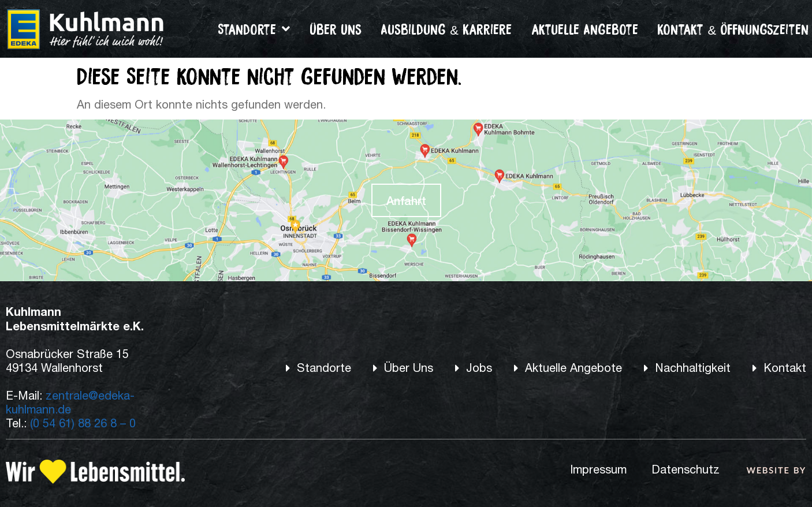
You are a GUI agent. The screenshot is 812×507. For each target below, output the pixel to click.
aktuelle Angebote (585, 29)
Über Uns (336, 29)
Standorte (254, 29)
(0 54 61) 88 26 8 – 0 (83, 423)
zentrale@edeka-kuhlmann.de (70, 402)
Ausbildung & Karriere (446, 29)
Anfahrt (406, 200)
